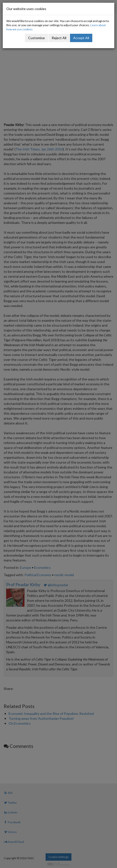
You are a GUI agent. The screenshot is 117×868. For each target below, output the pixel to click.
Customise (36, 38)
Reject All (59, 38)
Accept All (81, 38)
